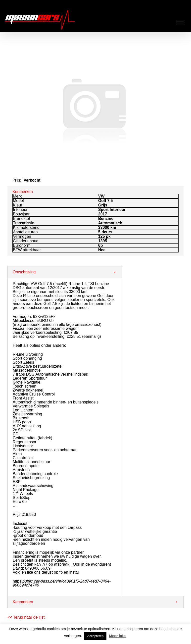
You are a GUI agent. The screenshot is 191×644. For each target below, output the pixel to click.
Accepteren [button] (95, 636)
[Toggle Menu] (180, 23)
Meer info (117, 636)
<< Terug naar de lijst (26, 617)
